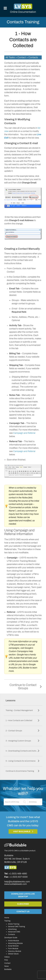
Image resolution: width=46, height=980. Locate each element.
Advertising (12, 929)
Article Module (13, 941)
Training (7, 921)
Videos (7, 957)
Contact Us (23, 911)
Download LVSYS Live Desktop (23, 895)
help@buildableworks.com (17, 882)
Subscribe (23, 904)
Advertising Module (15, 943)
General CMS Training (16, 926)
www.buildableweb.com (16, 884)
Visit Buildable (22, 831)
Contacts (11, 934)
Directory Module (15, 951)
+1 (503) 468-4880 (18, 874)
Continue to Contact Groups (23, 687)
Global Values (13, 954)
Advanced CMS (14, 932)
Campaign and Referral (24, 433)
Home (7, 918)
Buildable (8, 969)
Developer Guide (11, 938)
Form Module (13, 949)
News (7, 966)
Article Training (14, 924)
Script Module (13, 946)
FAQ (6, 960)
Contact (7, 963)
